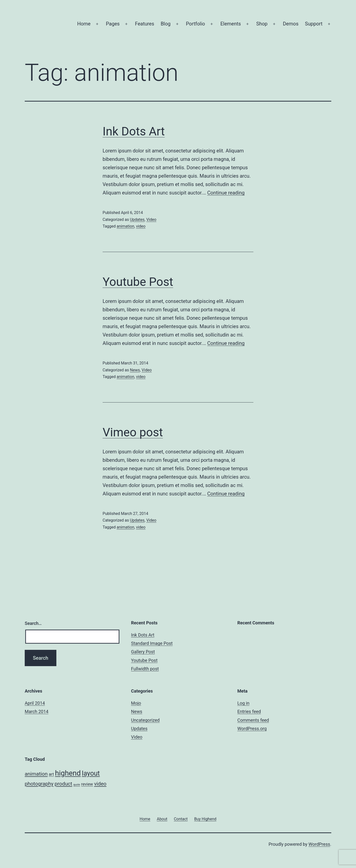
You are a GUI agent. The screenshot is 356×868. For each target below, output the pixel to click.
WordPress (319, 844)
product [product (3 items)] (63, 784)
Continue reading (226, 193)
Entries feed (249, 711)
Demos (291, 24)
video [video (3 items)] (100, 784)
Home (84, 24)
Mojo (136, 703)
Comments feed (253, 720)
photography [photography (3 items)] (39, 784)
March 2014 (37, 711)
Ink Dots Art (134, 131)
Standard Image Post (152, 643)
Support (314, 24)
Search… (33, 623)
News (135, 370)
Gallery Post (143, 652)
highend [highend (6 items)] (68, 773)
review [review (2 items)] (87, 784)
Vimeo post (133, 432)
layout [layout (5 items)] (91, 773)
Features (145, 24)
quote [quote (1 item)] (77, 785)
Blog (166, 24)
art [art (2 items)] (51, 774)
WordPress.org (252, 729)
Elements (231, 24)
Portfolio (195, 24)
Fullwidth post (145, 669)
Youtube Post (138, 282)
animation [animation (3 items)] (36, 774)
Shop (262, 24)
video (141, 226)
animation (125, 226)
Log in (243, 703)
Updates (137, 220)
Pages (113, 24)
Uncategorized (145, 720)
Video (151, 220)
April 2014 (35, 703)
